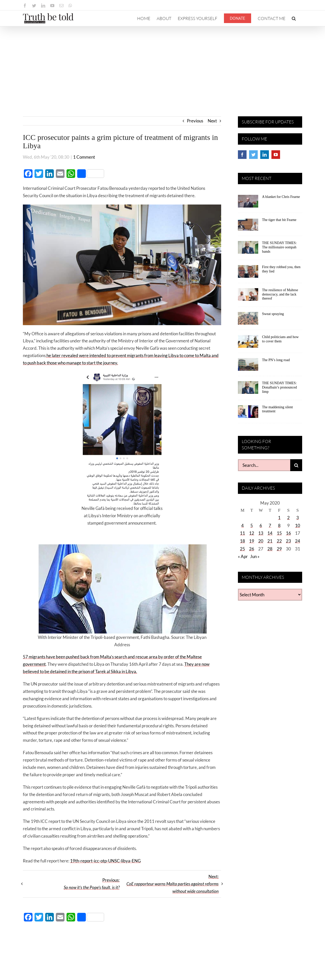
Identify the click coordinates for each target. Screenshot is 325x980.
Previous (195, 121)
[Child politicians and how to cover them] (248, 343)
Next (212, 121)
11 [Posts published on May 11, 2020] (242, 533)
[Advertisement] (162, 64)
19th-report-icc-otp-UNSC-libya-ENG (105, 861)
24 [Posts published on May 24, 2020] (298, 541)
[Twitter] (253, 155)
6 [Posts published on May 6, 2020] (261, 525)
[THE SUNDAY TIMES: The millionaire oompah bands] (248, 249)
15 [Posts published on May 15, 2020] (279, 533)
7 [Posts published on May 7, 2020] (270, 525)
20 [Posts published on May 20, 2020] (261, 541)
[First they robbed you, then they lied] (248, 273)
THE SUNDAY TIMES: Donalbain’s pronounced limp (279, 387)
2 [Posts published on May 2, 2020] (288, 518)
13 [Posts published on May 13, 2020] (261, 533)
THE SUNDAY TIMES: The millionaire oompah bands (279, 247)
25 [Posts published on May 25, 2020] (242, 549)
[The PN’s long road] (248, 366)
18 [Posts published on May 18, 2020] (242, 541)
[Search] (296, 465)
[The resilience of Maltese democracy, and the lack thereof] (248, 296)
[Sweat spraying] (248, 320)
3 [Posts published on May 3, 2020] (298, 518)
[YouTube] (276, 155)
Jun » (255, 556)
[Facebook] (242, 155)
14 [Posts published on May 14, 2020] (270, 533)
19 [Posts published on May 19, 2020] (252, 541)
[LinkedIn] (265, 155)
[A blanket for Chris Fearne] (248, 203)
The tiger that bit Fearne (279, 220)
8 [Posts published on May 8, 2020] (279, 525)
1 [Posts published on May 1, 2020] (279, 518)
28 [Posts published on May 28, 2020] (270, 549)
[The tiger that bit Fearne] (248, 226)
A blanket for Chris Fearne (281, 197)
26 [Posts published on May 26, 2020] (252, 549)
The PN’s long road (276, 360)
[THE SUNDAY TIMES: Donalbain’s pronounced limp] (248, 389)
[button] (294, 18)
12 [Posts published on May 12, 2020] (252, 533)
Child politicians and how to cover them (280, 339)
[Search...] (264, 465)
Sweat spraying (273, 314)
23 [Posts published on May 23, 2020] (288, 541)
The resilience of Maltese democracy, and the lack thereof (280, 294)
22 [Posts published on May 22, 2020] (279, 541)
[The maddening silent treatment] (248, 413)
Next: (173, 884)
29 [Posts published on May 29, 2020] (279, 549)
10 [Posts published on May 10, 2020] (298, 525)
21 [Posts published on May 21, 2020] (270, 541)
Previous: (92, 884)
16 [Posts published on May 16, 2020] (288, 533)
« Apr (243, 556)
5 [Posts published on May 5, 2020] (252, 525)
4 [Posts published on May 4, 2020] (242, 525)
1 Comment (84, 157)
